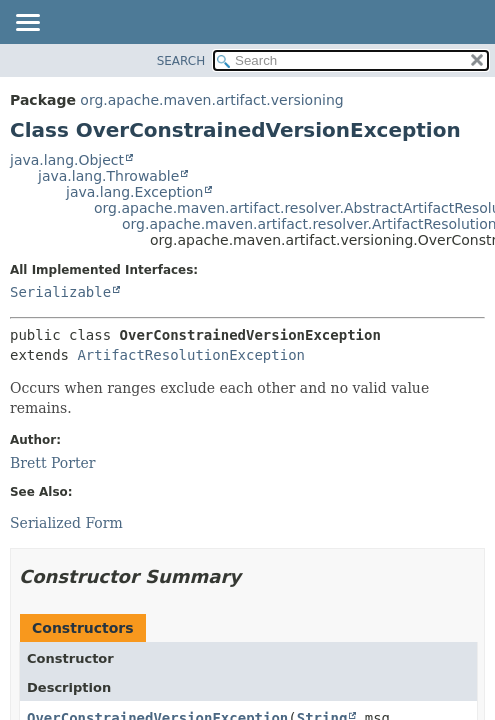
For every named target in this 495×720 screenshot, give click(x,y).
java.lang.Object (67, 160)
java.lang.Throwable (108, 176)
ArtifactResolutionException (191, 355)
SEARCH (181, 61)
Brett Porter (53, 463)
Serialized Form (66, 523)
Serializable (60, 292)
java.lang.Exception (134, 192)
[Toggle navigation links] (27, 24)
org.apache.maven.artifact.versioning (211, 100)
